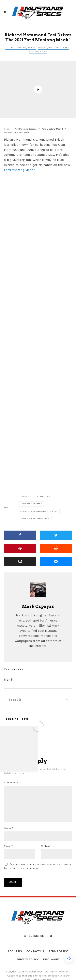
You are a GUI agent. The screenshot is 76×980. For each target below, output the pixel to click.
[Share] (20, 535)
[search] (67, 700)
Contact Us (35, 958)
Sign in (9, 680)
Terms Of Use (58, 958)
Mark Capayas (38, 606)
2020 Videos (45, 497)
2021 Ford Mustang (32, 504)
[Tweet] (56, 535)
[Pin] (20, 548)
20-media (26, 497)
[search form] (34, 700)
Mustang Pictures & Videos (54, 47)
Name (9, 835)
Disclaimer (51, 966)
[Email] (20, 562)
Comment (11, 783)
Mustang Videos (38, 51)
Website (46, 853)
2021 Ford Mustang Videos (36, 519)
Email (8, 853)
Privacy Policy (27, 966)
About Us (15, 958)
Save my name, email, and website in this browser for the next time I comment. (38, 873)
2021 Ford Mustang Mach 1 (21, 47)
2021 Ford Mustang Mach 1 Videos (40, 511)
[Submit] (56, 548)
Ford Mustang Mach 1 (20, 170)
